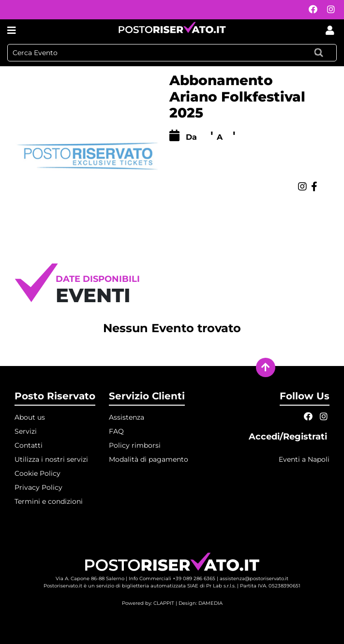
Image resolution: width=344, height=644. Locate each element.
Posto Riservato (55, 396)
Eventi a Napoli (304, 459)
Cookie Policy (37, 473)
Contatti (29, 445)
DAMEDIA (210, 603)
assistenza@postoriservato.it (254, 578)
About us (30, 417)
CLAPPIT (164, 603)
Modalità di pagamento (149, 459)
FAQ (116, 431)
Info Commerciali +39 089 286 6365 (172, 578)
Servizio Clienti (147, 396)
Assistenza (127, 417)
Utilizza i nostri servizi (51, 459)
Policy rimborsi (135, 445)
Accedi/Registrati (289, 437)
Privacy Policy (38, 487)
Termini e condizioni (49, 501)
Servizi (26, 431)
